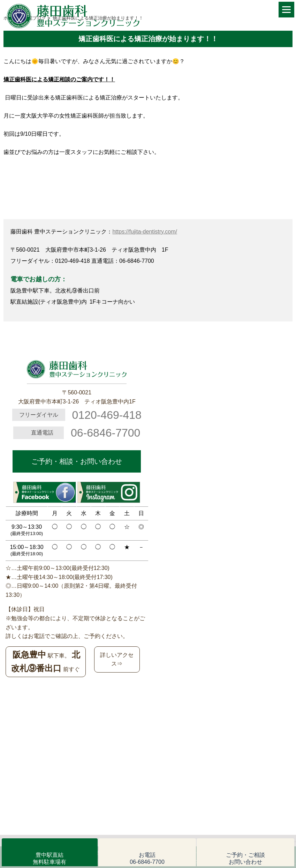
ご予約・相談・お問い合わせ (77, 461)
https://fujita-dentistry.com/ (145, 232)
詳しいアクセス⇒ (117, 659)
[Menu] (286, 10)
